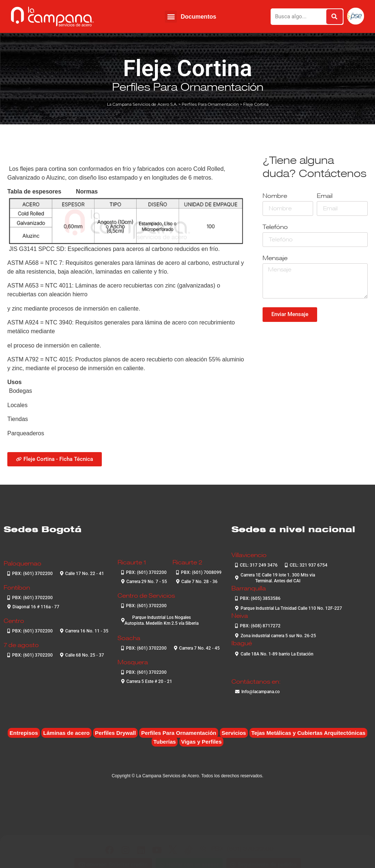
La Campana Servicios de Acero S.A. (142, 104)
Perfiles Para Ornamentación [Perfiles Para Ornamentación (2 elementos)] (179, 733)
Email (325, 196)
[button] (171, 17)
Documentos (198, 17)
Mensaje (275, 258)
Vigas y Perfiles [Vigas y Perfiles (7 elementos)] (202, 742)
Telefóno (275, 227)
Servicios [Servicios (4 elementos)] (234, 733)
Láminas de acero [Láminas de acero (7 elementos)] (66, 733)
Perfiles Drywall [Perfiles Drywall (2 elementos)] (115, 733)
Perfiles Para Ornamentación (188, 87)
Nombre (275, 196)
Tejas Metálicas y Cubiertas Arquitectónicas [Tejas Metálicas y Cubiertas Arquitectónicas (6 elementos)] (308, 733)
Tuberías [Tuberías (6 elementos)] (165, 742)
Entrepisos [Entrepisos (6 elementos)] (24, 733)
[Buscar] (335, 17)
